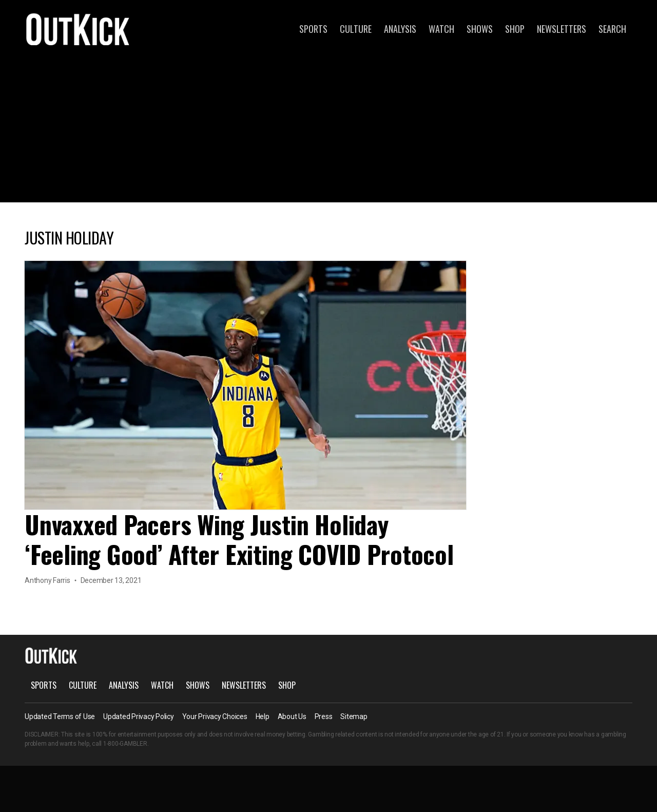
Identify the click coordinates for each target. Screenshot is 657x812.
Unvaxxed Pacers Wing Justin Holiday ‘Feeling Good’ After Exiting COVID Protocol (239, 539)
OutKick (78, 29)
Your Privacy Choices (215, 716)
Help (263, 716)
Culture (356, 29)
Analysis (400, 29)
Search (612, 29)
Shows (480, 29)
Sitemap (354, 716)
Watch (441, 29)
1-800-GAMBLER (125, 744)
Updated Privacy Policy (139, 716)
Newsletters (562, 29)
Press (324, 716)
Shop (515, 29)
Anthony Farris (47, 580)
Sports (313, 29)
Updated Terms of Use (60, 716)
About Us (292, 716)
